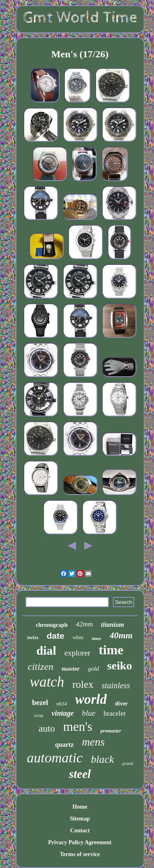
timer (96, 639)
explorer (77, 653)
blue (89, 713)
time (111, 650)
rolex (83, 684)
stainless (116, 685)
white (78, 637)
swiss (33, 637)
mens (93, 742)
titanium (113, 625)
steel (80, 774)
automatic (55, 758)
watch (47, 682)
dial (46, 650)
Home (80, 807)
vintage (63, 713)
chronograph (52, 625)
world (91, 699)
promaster (111, 731)
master (71, 669)
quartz (64, 745)
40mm (121, 635)
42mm (84, 624)
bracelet (115, 713)
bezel (40, 703)
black (102, 759)
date (56, 636)
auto (47, 729)
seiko (120, 666)
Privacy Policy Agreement (80, 842)
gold (93, 669)
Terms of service (80, 854)
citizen (40, 667)
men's (78, 727)
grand (128, 763)
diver (121, 704)
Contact (80, 831)
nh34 (62, 704)
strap (39, 715)
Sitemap (80, 819)
